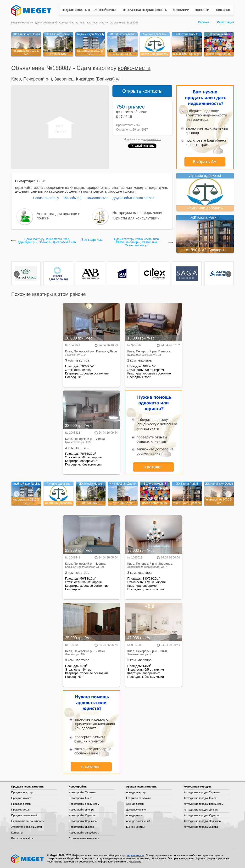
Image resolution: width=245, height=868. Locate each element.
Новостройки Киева (81, 798)
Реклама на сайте (22, 838)
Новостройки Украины (82, 792)
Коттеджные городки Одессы (201, 815)
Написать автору (46, 198)
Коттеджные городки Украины (202, 792)
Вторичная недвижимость (145, 10)
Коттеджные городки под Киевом (203, 804)
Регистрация (225, 22)
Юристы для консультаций (136, 218)
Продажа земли (21, 810)
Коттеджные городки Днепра (201, 810)
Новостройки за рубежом (84, 833)
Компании (181, 10)
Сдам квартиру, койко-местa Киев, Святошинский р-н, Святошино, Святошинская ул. (137, 242)
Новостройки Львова (81, 827)
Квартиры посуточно (139, 798)
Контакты (17, 833)
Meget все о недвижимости (28, 859)
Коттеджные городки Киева (200, 798)
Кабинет (204, 22)
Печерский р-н (38, 79)
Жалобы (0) (72, 198)
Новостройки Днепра (81, 810)
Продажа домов (21, 804)
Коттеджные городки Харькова (202, 821)
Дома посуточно (136, 810)
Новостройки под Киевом (84, 804)
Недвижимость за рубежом (28, 821)
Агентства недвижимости (27, 827)
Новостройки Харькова (83, 821)
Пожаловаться (97, 198)
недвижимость (152, 139)
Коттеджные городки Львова (201, 827)
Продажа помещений (24, 815)
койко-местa (134, 68)
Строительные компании (84, 838)
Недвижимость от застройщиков (90, 10)
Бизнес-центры (135, 827)
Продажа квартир (22, 792)
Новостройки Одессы (82, 815)
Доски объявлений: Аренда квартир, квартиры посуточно (70, 23)
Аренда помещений (138, 821)
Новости (202, 10)
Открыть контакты (142, 91)
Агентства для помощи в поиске (58, 216)
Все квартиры (92, 240)
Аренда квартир (136, 792)
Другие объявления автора (133, 198)
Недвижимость (20, 23)
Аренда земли (135, 815)
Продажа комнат (21, 798)
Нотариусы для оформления (138, 213)
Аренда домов (135, 804)
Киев (16, 79)
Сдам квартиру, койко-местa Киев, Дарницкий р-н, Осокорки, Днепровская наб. (47, 241)
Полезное (223, 10)
